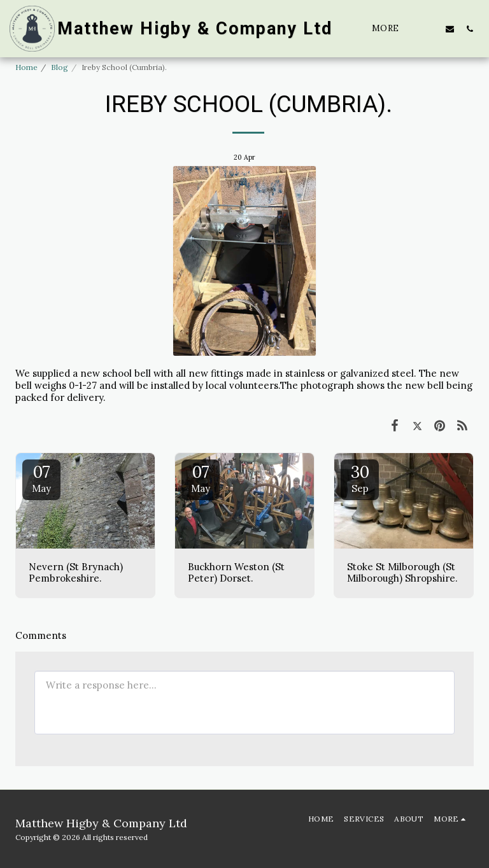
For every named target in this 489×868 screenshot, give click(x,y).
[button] (430, 29)
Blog (60, 67)
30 (360, 478)
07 (41, 478)
